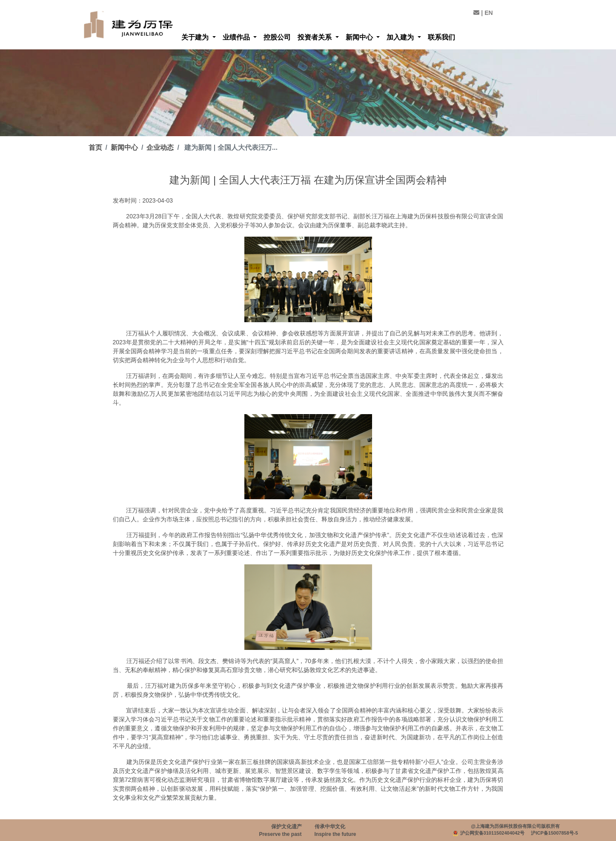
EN (489, 13)
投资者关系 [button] (315, 37)
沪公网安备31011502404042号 (493, 833)
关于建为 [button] (196, 37)
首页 (95, 147)
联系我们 (441, 37)
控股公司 (277, 37)
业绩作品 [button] (237, 37)
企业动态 (160, 147)
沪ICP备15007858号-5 (554, 833)
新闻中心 (124, 147)
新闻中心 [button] (360, 37)
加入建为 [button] (401, 37)
